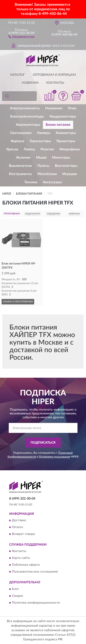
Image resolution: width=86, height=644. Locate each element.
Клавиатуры (66, 133)
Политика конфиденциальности (36, 603)
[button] (21, 36)
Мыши (41, 158)
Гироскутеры (40, 141)
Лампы (29, 149)
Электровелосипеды (27, 116)
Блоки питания (58, 125)
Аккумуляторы (28, 125)
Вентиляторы (66, 166)
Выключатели (20, 166)
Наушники (54, 108)
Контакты (55, 83)
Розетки (47, 149)
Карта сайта (21, 558)
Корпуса (18, 141)
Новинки (30, 83)
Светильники (21, 133)
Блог (15, 589)
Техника (31, 182)
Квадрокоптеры (63, 116)
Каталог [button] (18, 75)
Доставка (19, 520)
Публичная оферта (26, 565)
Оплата (17, 527)
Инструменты (20, 174)
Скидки (17, 596)
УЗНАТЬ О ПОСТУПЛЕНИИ (18, 302)
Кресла (12, 149)
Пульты (43, 166)
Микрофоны (70, 149)
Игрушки (70, 174)
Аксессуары (52, 182)
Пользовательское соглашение (35, 572)
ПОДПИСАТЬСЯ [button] (43, 443)
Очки (72, 108)
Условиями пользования (55, 457)
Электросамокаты (25, 108)
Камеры (44, 133)
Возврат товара (23, 534)
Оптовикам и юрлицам (54, 75)
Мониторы (61, 158)
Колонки (23, 158)
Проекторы (66, 141)
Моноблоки (47, 174)
